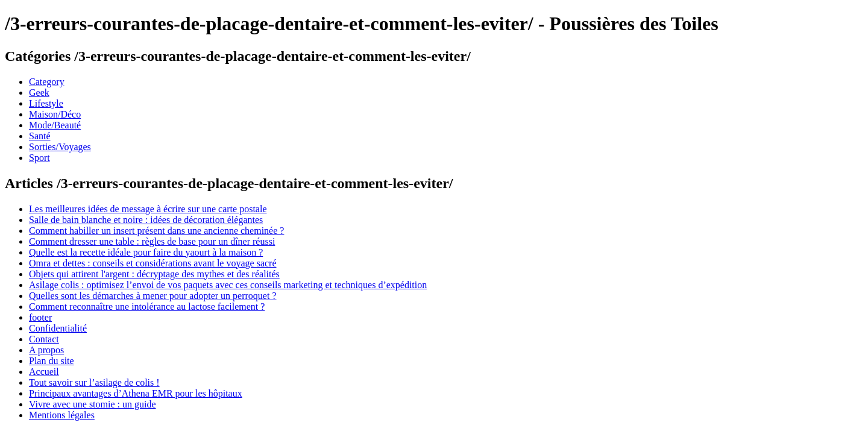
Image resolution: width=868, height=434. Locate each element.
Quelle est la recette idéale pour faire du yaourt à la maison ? (146, 252)
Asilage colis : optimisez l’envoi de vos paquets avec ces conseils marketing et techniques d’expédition (228, 285)
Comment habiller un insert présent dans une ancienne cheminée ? (156, 231)
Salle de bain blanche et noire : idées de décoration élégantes (146, 220)
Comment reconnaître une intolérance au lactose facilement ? (147, 307)
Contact (44, 339)
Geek (39, 93)
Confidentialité (58, 328)
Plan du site (52, 361)
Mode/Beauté (55, 125)
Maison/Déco (55, 114)
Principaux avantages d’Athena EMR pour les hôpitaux (136, 393)
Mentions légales (62, 415)
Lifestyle (46, 103)
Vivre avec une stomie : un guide (93, 404)
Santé (40, 136)
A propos (46, 350)
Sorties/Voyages (60, 147)
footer (40, 317)
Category (47, 82)
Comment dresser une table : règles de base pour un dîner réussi (152, 241)
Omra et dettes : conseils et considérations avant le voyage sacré (153, 263)
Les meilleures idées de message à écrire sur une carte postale (148, 209)
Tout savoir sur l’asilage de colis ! (94, 382)
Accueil (44, 372)
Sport (39, 158)
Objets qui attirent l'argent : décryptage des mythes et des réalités (154, 274)
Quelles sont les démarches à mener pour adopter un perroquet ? (153, 296)
